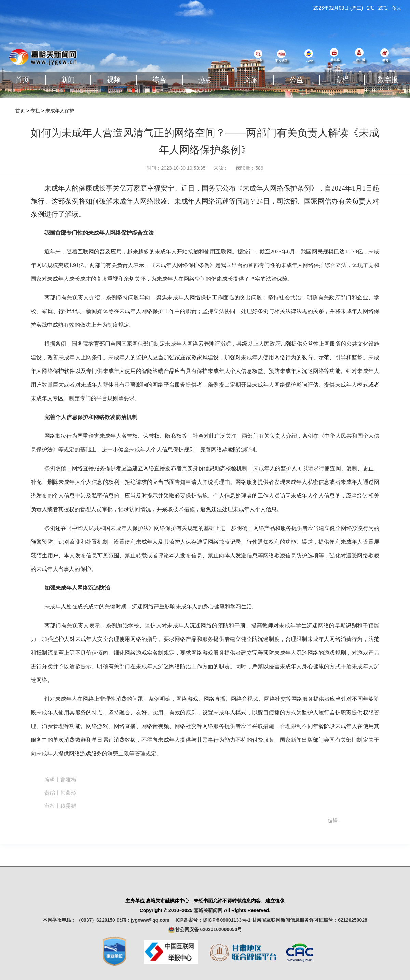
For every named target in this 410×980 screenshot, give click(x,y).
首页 (22, 80)
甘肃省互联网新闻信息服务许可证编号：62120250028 (310, 920)
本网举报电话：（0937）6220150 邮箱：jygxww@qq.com (108, 920)
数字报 (388, 80)
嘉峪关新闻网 (208, 910)
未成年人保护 (60, 111)
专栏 (342, 80)
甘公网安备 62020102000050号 (205, 930)
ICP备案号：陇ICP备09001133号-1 (213, 920)
